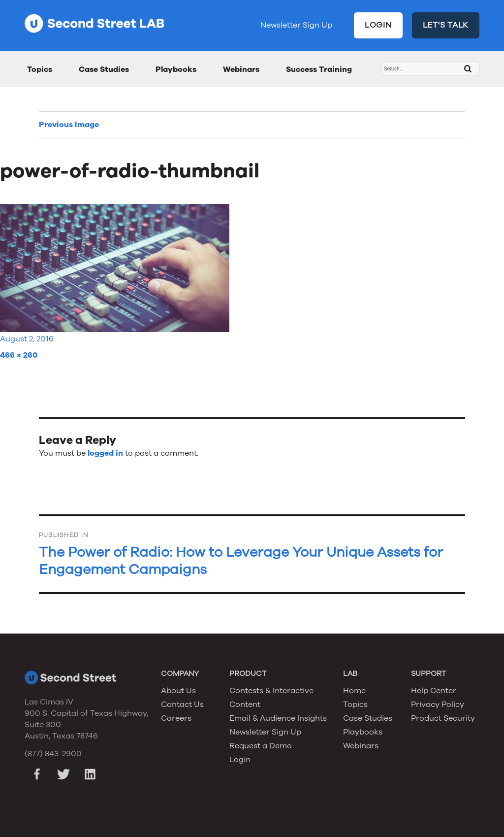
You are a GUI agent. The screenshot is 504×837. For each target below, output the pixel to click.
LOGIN (378, 25)
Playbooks (176, 69)
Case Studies (104, 69)
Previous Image (69, 125)
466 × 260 (19, 355)
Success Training (319, 69)
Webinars (241, 69)
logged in (105, 453)
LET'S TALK (446, 25)
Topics (40, 69)
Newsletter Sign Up (296, 25)
